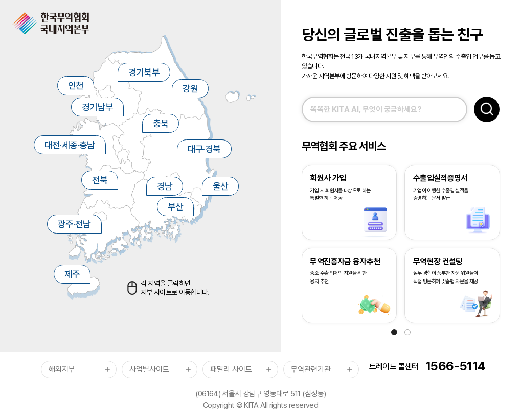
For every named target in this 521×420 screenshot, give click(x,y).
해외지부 (62, 369)
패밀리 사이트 (231, 369)
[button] (394, 332)
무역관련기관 (311, 369)
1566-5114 (455, 367)
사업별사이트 (149, 369)
